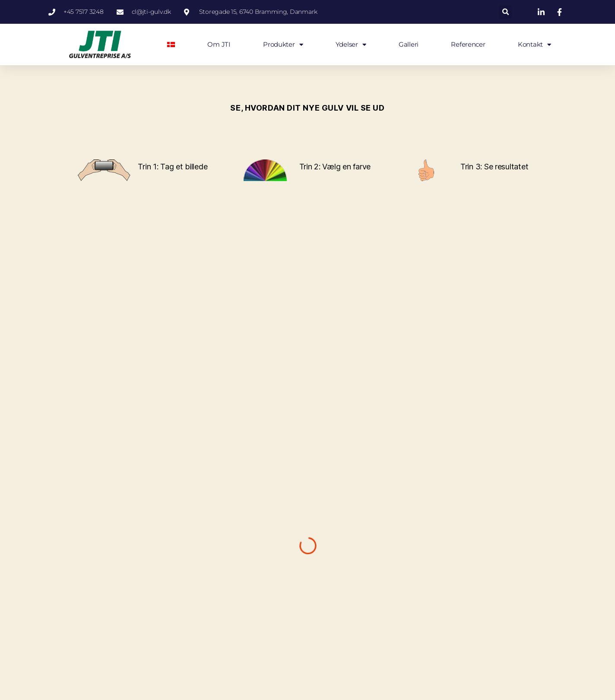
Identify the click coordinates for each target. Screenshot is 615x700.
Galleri (409, 44)
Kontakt (534, 45)
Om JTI (219, 44)
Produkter (283, 45)
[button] (506, 12)
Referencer (468, 44)
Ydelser (351, 45)
